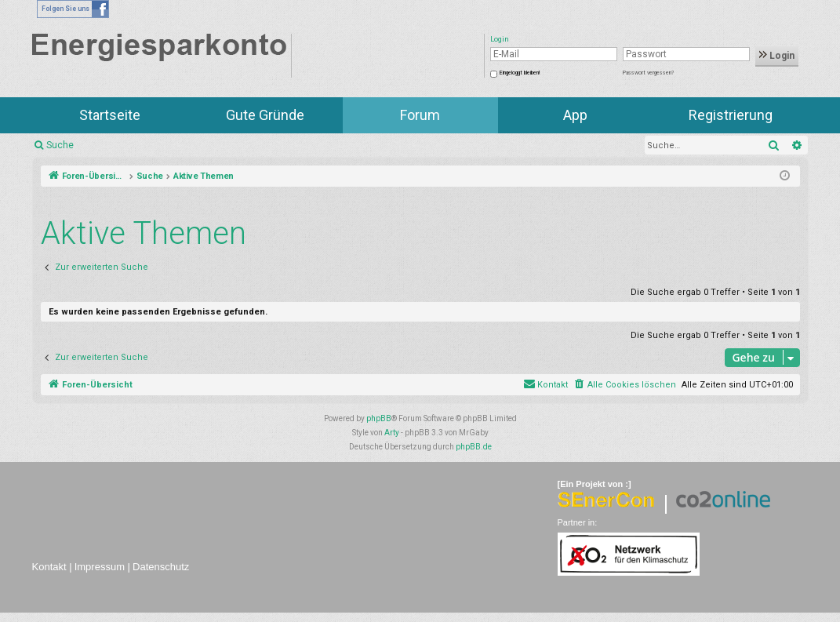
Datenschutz (161, 567)
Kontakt (49, 567)
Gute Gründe (265, 115)
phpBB (379, 418)
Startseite (110, 115)
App (575, 115)
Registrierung (731, 115)
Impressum (100, 567)
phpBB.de (474, 447)
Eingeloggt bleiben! (520, 73)
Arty (392, 433)
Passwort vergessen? (648, 73)
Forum (420, 115)
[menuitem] (625, 385)
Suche (60, 145)
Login (777, 56)
